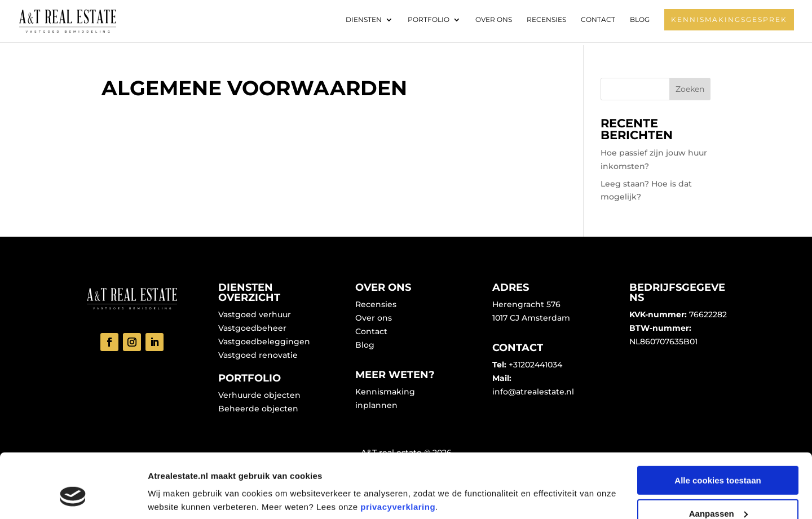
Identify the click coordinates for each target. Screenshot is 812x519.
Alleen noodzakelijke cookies (718, 491)
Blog (640, 20)
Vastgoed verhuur (255, 314)
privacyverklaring (398, 452)
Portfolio (429, 20)
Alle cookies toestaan (718, 425)
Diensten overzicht (249, 292)
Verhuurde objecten (259, 395)
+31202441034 (535, 365)
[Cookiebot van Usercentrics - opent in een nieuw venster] (73, 497)
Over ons (494, 20)
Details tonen (175, 483)
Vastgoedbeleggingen (264, 341)
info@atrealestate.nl (533, 392)
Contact (598, 20)
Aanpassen (718, 458)
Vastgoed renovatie (258, 355)
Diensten (364, 20)
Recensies (546, 20)
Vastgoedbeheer (252, 328)
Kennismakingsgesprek (729, 19)
